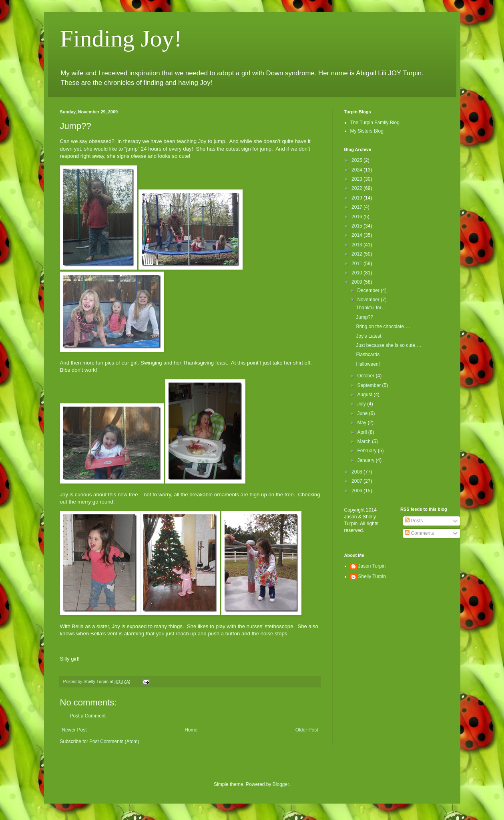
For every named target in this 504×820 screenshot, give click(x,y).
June (363, 413)
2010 (357, 273)
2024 (357, 170)
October (366, 376)
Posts (414, 521)
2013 (357, 245)
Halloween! (368, 364)
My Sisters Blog (367, 131)
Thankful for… (371, 308)
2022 (357, 188)
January (366, 460)
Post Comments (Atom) (114, 741)
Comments (419, 533)
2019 (357, 198)
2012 (357, 254)
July (362, 404)
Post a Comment (88, 716)
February (367, 451)
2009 (357, 282)
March (364, 441)
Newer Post (74, 730)
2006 (357, 491)
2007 (357, 481)
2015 (357, 226)
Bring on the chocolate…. (383, 326)
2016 (357, 217)
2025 (357, 160)
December (369, 290)
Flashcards (368, 355)
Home (191, 730)
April (362, 432)
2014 (357, 235)
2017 (357, 207)
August (365, 395)
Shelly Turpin (372, 576)
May (362, 423)
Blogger (281, 784)
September (369, 385)
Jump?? (364, 317)
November (369, 300)
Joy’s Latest (368, 336)
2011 (357, 264)
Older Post (307, 730)
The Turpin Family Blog (375, 123)
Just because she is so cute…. (389, 345)
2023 (357, 179)
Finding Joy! (121, 38)
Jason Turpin (372, 566)
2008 (357, 472)
